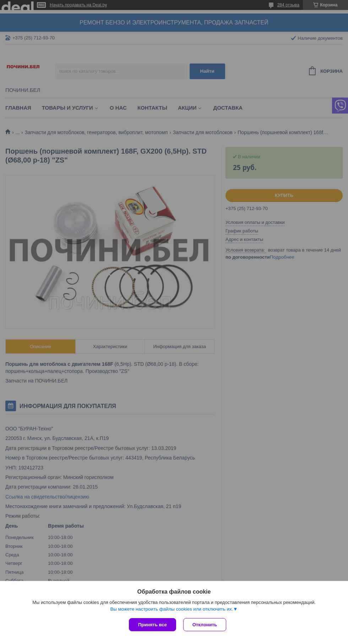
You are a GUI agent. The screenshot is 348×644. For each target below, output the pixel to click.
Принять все (153, 625)
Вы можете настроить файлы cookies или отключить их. (172, 609)
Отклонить (205, 625)
